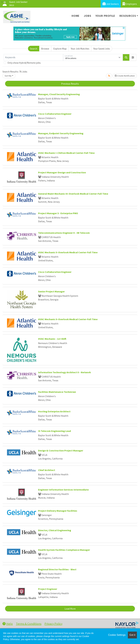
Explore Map (60, 49)
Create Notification (125, 76)
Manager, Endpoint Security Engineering (61, 133)
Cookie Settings (117, 635)
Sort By (8, 76)
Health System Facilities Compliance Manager (64, 550)
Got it (132, 635)
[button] (133, 57)
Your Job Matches (80, 49)
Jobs (87, 16)
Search (34, 49)
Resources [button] (128, 16)
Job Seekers (111, 4)
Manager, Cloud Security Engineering (59, 94)
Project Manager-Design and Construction (62, 172)
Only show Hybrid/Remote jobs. (24, 63)
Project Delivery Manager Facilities (58, 511)
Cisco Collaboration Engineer (55, 114)
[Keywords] (33, 57)
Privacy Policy (53, 624)
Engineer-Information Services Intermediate (63, 490)
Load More (70, 609)
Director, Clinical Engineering (55, 530)
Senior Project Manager (51, 291)
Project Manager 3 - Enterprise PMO (58, 213)
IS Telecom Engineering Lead (54, 431)
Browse (45, 49)
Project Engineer (48, 589)
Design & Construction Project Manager (61, 450)
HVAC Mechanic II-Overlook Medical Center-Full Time (68, 252)
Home (76, 16)
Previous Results (70, 84)
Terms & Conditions (29, 624)
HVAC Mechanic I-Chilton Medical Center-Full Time (66, 153)
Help (8, 624)
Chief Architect (47, 470)
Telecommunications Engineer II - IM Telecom (64, 233)
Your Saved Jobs (102, 49)
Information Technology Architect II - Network (64, 372)
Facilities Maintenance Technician (57, 392)
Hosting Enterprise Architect (54, 411)
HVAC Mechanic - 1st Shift (52, 339)
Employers (130, 4)
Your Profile (105, 16)
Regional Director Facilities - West (57, 569)
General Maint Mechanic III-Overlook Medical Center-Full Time (73, 194)
